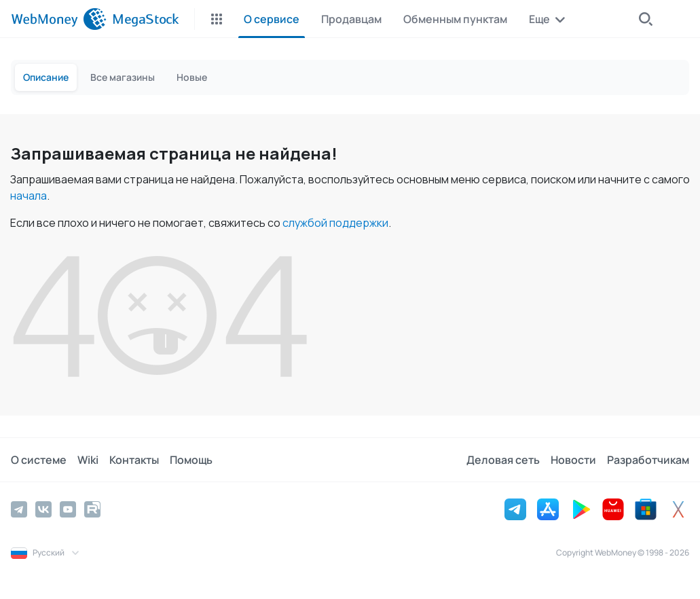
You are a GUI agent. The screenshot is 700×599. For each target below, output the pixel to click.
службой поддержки (335, 223)
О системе (39, 460)
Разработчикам (648, 460)
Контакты (134, 460)
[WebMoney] (59, 19)
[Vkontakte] (43, 509)
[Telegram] (19, 509)
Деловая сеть (503, 460)
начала (29, 196)
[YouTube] (68, 509)
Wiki (88, 460)
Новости (573, 460)
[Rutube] (92, 509)
